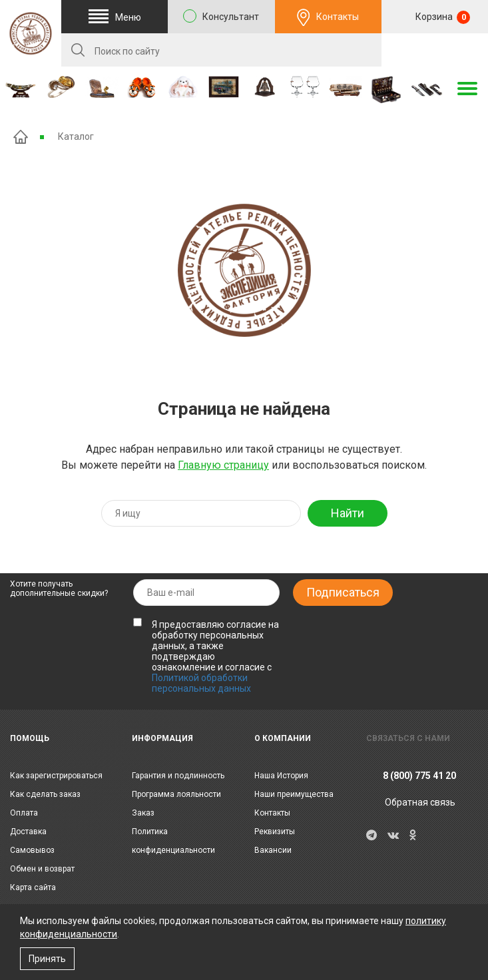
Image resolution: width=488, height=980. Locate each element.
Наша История (281, 776)
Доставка (28, 832)
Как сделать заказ (45, 794)
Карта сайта (33, 887)
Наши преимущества (294, 794)
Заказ (143, 813)
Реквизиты (275, 832)
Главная (21, 137)
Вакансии (273, 850)
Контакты (338, 17)
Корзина (442, 17)
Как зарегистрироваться (56, 776)
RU (435, 51)
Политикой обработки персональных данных (201, 683)
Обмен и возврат (42, 869)
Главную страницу (223, 465)
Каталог (76, 136)
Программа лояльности (176, 794)
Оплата (24, 813)
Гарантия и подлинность (178, 776)
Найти (348, 513)
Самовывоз (32, 850)
